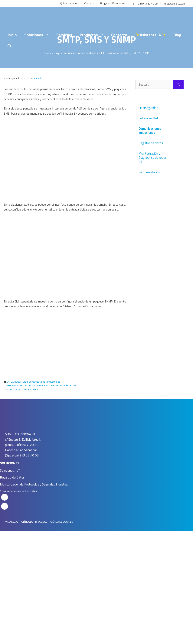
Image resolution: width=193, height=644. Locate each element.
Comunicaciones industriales (45, 382)
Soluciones (38, 35)
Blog (177, 35)
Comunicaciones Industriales (19, 491)
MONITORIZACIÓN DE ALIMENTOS (25, 389)
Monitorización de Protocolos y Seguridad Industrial (34, 484)
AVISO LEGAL (11, 522)
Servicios (64, 35)
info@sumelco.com (175, 4)
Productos (93, 35)
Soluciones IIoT (10, 470)
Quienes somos (69, 3)
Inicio (12, 35)
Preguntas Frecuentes (113, 3)
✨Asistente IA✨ (150, 35)
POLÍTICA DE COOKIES (61, 522)
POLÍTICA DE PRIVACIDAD (34, 522)
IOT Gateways (14, 382)
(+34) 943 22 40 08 (147, 4)
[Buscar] (178, 84)
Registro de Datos (12, 477)
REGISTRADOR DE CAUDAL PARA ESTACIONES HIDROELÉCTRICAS (41, 385)
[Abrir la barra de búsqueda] (10, 46)
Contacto (89, 3)
